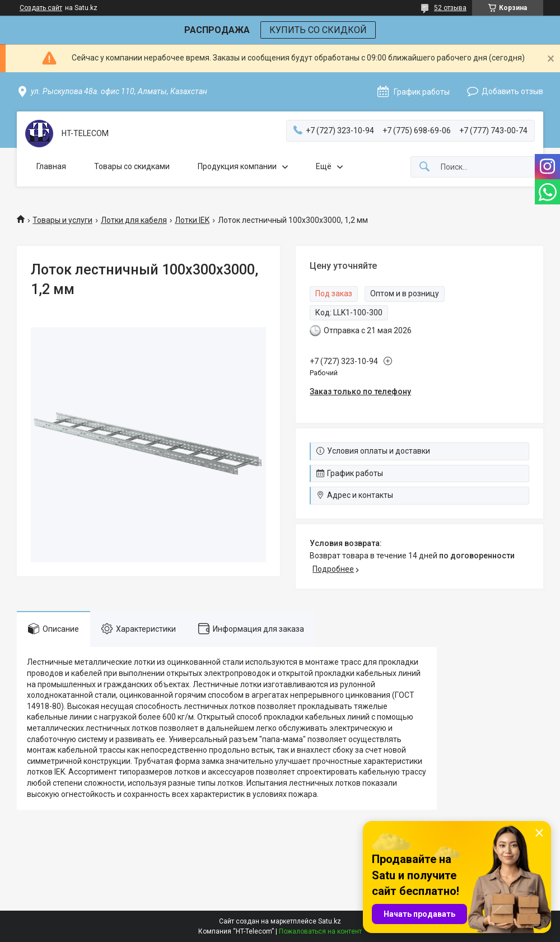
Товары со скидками (132, 166)
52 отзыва (450, 8)
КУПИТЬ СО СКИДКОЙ (318, 30)
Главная (51, 166)
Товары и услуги (62, 220)
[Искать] (424, 167)
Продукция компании (237, 166)
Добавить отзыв (512, 91)
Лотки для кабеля (134, 220)
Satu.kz (330, 921)
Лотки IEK (192, 220)
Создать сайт (41, 8)
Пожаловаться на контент (320, 931)
